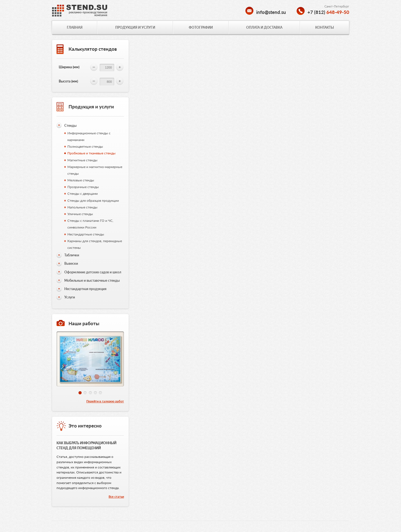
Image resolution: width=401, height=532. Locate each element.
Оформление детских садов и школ (93, 272)
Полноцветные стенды (85, 146)
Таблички (72, 255)
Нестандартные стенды (86, 234)
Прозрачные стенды (83, 187)
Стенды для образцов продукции (93, 201)
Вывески (71, 263)
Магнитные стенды (82, 160)
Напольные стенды (82, 207)
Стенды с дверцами (83, 194)
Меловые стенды (81, 180)
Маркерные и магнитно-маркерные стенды (95, 170)
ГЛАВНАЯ (75, 27)
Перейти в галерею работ (105, 401)
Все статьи (116, 496)
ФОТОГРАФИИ (201, 27)
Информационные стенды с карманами (89, 136)
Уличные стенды (80, 214)
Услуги (70, 297)
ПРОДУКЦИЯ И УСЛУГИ (135, 27)
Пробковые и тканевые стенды (91, 153)
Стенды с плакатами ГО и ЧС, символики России (90, 224)
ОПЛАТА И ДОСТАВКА (264, 27)
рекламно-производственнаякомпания (88, 14)
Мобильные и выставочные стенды (92, 280)
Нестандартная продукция (85, 289)
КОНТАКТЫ (325, 27)
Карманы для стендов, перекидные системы (95, 244)
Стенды (70, 126)
